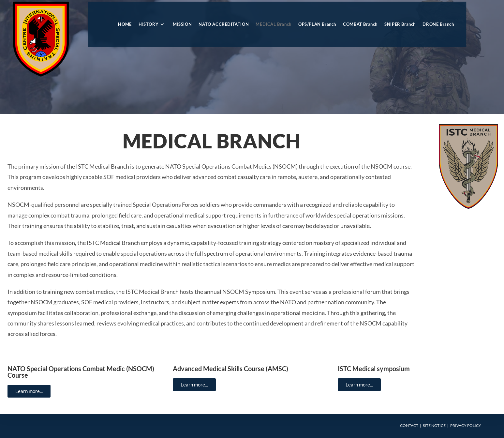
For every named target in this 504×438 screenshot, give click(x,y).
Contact (409, 425)
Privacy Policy (466, 425)
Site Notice (434, 425)
